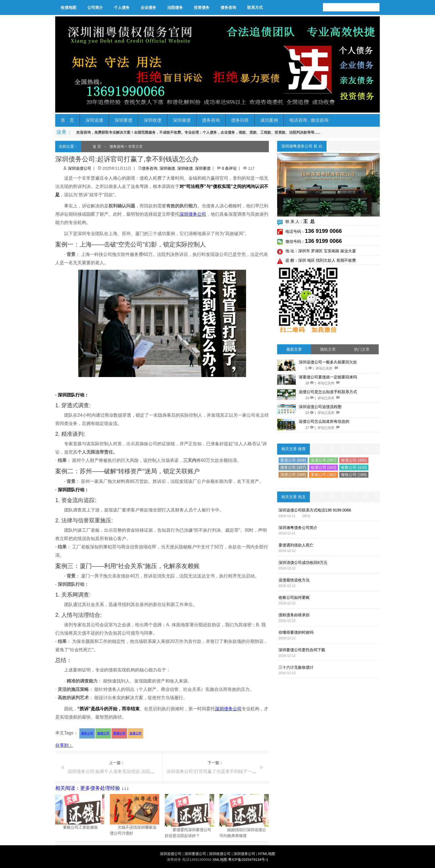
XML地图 (220, 860)
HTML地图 (267, 854)
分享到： (64, 745)
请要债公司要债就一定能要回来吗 (328, 377)
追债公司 (135, 733)
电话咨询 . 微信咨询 (309, 120)
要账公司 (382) (324, 475)
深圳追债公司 (80, 168)
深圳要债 (123, 120)
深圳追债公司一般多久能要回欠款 (328, 362)
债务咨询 (228, 7)
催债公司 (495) (354, 460)
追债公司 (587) (324, 460)
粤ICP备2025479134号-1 (248, 860)
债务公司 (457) (293, 467)
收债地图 (69, 7)
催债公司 (103, 733)
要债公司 (119, 733)
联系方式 (255, 7)
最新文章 (294, 349)
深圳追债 (94, 120)
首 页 (67, 120)
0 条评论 (229, 168)
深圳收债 (153, 120)
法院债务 (175, 7)
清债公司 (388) (293, 475)
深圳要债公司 (195, 854)
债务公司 (87, 733)
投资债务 (202, 7)
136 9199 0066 (323, 231)
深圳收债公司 (220, 854)
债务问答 (240, 120)
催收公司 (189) (354, 475)
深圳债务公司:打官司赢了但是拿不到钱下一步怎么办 (218, 771)
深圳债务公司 (193, 214)
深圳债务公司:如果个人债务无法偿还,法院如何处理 (118, 771)
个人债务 (122, 7)
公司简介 (95, 7)
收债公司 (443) (324, 467)
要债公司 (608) (293, 460)
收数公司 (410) (354, 467)
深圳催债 (182, 120)
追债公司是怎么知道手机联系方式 (328, 392)
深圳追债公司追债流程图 (320, 407)
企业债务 (148, 7)
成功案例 (269, 120)
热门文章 (362, 349)
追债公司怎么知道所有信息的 (324, 421)
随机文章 (328, 349)
